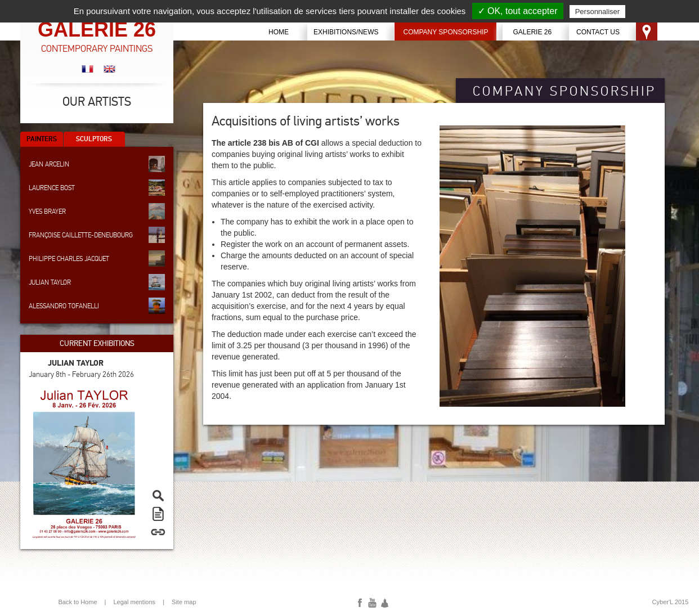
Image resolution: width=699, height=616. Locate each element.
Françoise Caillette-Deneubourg (97, 235)
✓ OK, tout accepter (518, 11)
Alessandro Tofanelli (97, 306)
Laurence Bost (97, 188)
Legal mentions (135, 602)
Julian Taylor (97, 282)
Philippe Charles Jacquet (97, 258)
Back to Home (77, 602)
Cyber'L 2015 (671, 602)
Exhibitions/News (346, 32)
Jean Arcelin (97, 164)
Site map (184, 602)
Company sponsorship (445, 32)
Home (279, 32)
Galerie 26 (532, 32)
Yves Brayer (97, 211)
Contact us (598, 32)
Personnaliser (598, 12)
